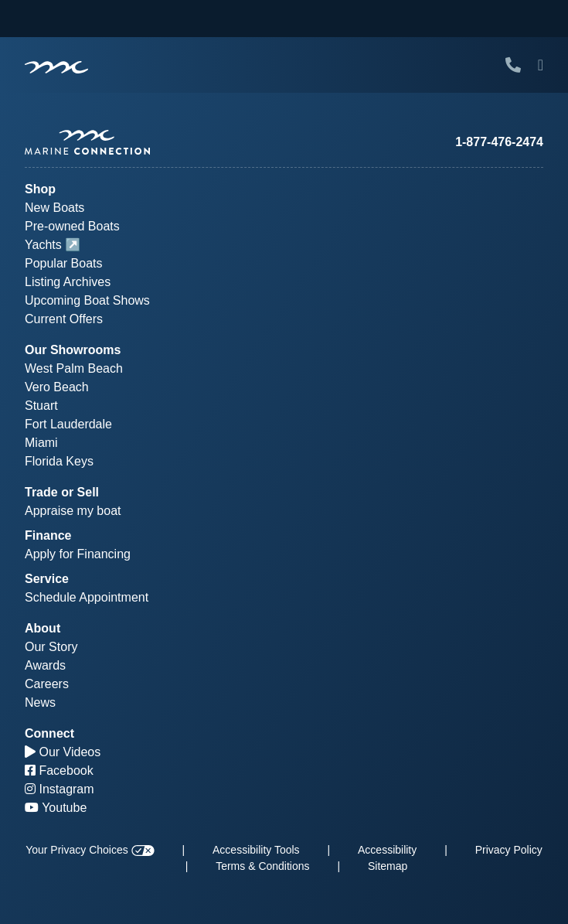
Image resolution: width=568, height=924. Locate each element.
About (43, 628)
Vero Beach (57, 387)
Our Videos (63, 752)
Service (47, 579)
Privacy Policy (509, 850)
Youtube (56, 808)
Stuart (41, 406)
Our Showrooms (73, 350)
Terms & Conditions (262, 866)
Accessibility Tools (256, 850)
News (40, 702)
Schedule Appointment (87, 597)
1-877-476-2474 (499, 142)
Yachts (43, 245)
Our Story (51, 647)
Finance (48, 535)
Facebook (59, 771)
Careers (47, 684)
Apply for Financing (78, 554)
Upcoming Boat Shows (87, 300)
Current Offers (64, 319)
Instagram (60, 789)
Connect (49, 733)
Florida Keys (59, 461)
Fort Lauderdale (68, 424)
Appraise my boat (73, 511)
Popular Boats (64, 263)
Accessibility (387, 850)
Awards (45, 665)
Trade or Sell (62, 492)
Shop (40, 189)
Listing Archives (68, 282)
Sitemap (388, 866)
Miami (41, 443)
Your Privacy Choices (90, 850)
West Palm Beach (74, 368)
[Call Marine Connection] (513, 65)
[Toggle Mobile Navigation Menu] (541, 65)
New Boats (54, 208)
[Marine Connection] (56, 66)
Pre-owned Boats (72, 226)
